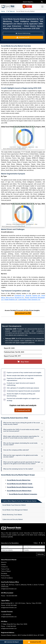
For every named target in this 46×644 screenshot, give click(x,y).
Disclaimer (4, 573)
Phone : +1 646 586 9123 (8, 626)
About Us (4, 562)
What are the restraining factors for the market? (18, 469)
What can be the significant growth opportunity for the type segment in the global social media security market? (22, 463)
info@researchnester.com (9, 589)
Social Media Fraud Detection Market (14, 505)
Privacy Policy (5, 576)
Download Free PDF (23, 37)
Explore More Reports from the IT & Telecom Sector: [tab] (20, 501)
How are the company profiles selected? (16, 450)
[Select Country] (34, 550)
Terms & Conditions (7, 578)
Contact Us (4, 567)
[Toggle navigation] (42, 7)
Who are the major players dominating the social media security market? (20, 444)
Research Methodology (23, 33)
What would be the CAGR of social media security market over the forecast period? (21, 430)
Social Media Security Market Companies (23, 494)
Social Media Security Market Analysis (20, 487)
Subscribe (41, 554)
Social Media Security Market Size (19, 480)
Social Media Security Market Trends (20, 484)
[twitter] (44, 543)
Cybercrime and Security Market (13, 519)
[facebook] (39, 543)
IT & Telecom (11, 11)
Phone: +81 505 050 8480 (9, 605)
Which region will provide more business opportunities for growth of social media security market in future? (21, 437)
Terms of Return (6, 571)
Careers (3, 565)
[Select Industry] (12, 550)
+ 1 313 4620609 (6, 614)
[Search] (42, 2)
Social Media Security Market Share (19, 491)
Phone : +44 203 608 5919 (9, 596)
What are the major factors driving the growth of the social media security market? (21, 423)
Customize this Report (12, 642)
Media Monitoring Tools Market (12, 515)
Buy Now (23, 362)
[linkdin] (42, 543)
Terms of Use (5, 569)
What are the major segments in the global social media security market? (20, 456)
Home (3, 11)
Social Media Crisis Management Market (15, 510)
